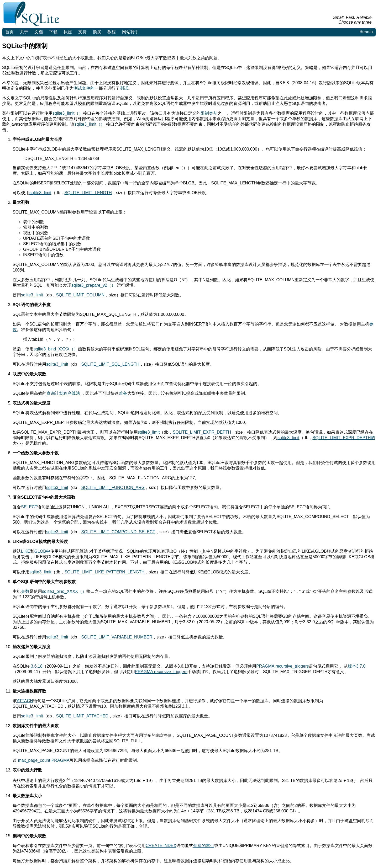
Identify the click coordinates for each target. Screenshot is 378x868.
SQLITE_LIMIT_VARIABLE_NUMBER (117, 637)
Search (366, 32)
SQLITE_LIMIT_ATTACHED (82, 716)
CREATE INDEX (161, 846)
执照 (68, 32)
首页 (9, 32)
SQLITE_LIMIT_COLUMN (80, 295)
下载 (53, 32)
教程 (112, 32)
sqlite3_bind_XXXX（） (56, 349)
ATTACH (25, 701)
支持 (82, 32)
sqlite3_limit (40, 193)
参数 (25, 591)
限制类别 (209, 113)
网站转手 (130, 32)
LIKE (26, 551)
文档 (39, 32)
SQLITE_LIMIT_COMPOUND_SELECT (118, 532)
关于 (24, 32)
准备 (123, 393)
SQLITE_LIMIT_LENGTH (88, 193)
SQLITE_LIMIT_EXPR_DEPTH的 (344, 438)
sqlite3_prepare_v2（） (93, 285)
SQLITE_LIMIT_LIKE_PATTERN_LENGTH (104, 572)
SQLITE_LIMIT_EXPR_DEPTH (202, 432)
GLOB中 (42, 551)
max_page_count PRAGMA (43, 760)
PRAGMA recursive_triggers (282, 666)
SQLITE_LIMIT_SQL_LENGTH (110, 364)
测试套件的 (84, 88)
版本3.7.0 (357, 666)
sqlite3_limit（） (68, 113)
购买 (97, 32)
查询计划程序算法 (63, 393)
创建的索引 (204, 846)
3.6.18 (36, 666)
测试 (124, 88)
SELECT (29, 507)
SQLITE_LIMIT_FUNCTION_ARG (113, 488)
